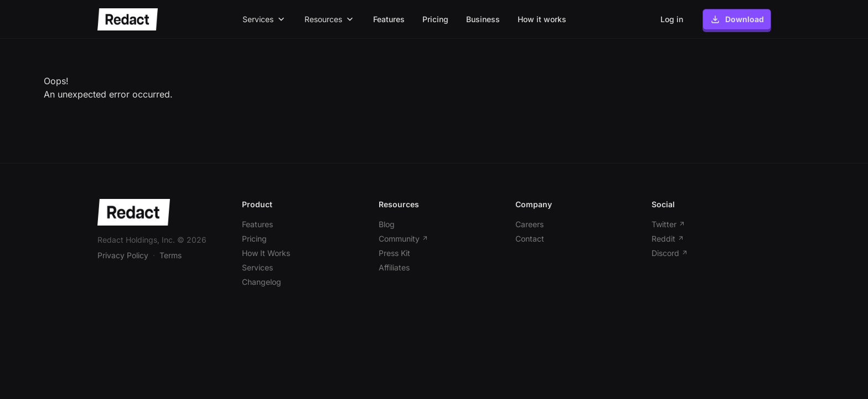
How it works (542, 19)
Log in (672, 19)
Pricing (435, 19)
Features (389, 19)
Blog (387, 224)
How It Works (266, 253)
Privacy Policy (123, 255)
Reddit (668, 239)
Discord (670, 253)
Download (737, 19)
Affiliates (394, 267)
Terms (170, 255)
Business (483, 19)
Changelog (262, 282)
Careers (529, 224)
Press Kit (394, 253)
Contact (530, 239)
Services (257, 267)
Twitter (668, 224)
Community (404, 239)
